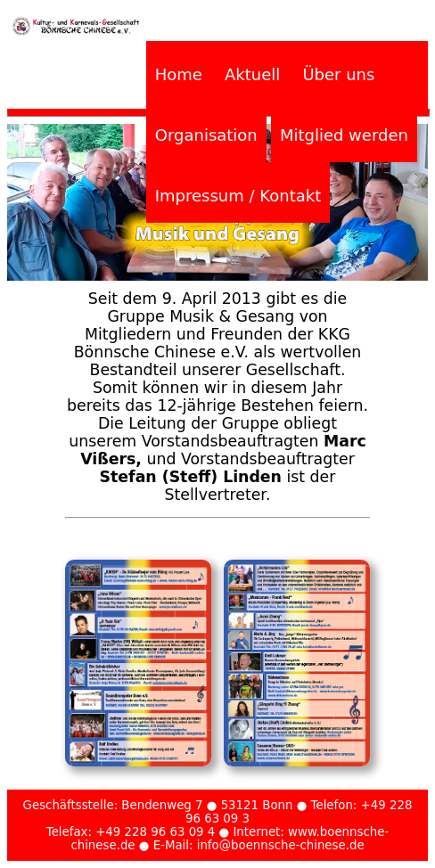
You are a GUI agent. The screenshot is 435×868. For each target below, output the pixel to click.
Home (179, 74)
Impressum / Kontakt (238, 196)
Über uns (338, 74)
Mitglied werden (344, 135)
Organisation (206, 135)
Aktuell (252, 74)
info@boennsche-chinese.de (281, 845)
